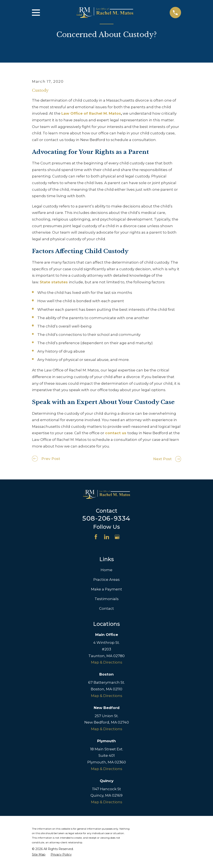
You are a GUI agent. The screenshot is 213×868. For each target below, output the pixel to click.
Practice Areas (106, 580)
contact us (116, 433)
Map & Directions (107, 662)
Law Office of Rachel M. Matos (91, 113)
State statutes (54, 282)
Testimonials (107, 599)
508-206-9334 (106, 518)
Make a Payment (106, 589)
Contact (106, 608)
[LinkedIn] (107, 537)
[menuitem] (39, 855)
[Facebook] (96, 537)
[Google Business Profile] (117, 537)
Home (106, 570)
